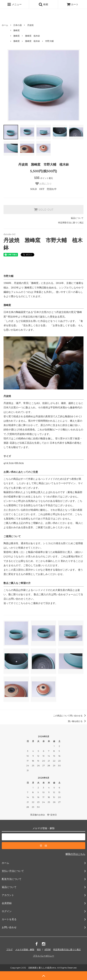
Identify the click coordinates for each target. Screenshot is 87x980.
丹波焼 (30, 25)
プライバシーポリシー (44, 956)
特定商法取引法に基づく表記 (67, 949)
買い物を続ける (77, 721)
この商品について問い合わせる (70, 716)
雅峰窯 (17, 30)
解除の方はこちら (75, 854)
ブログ (9, 949)
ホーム (5, 25)
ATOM (48, 949)
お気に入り (44, 184)
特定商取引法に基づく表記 (71, 223)
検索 (43, 4)
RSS (39, 949)
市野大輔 (49, 41)
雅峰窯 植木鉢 (33, 36)
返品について (77, 218)
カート (73, 4)
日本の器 (18, 25)
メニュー (14, 4)
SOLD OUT (44, 210)
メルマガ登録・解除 (25, 949)
